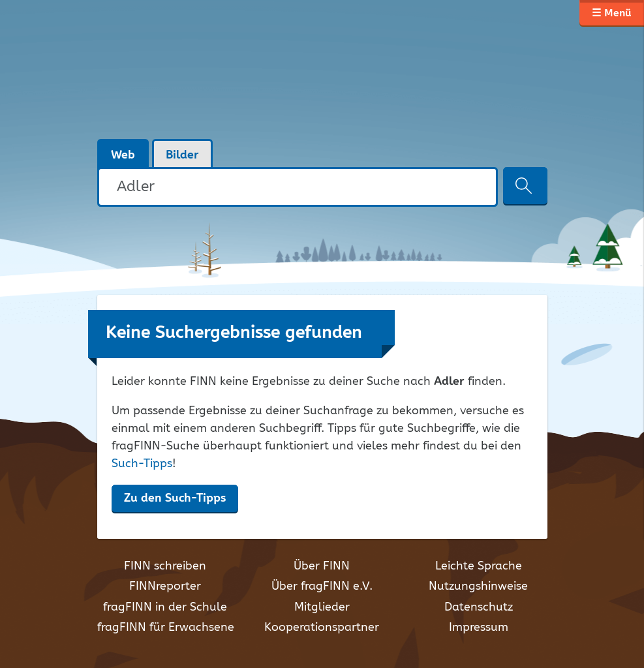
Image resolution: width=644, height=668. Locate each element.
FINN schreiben (165, 566)
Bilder (182, 155)
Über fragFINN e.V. (322, 586)
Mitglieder (322, 607)
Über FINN (322, 566)
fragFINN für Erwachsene (166, 628)
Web (123, 155)
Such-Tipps (142, 464)
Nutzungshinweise (478, 586)
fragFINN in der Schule (165, 607)
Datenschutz (479, 607)
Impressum (479, 628)
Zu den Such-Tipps (175, 498)
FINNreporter (165, 586)
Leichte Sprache (479, 566)
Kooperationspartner (322, 628)
